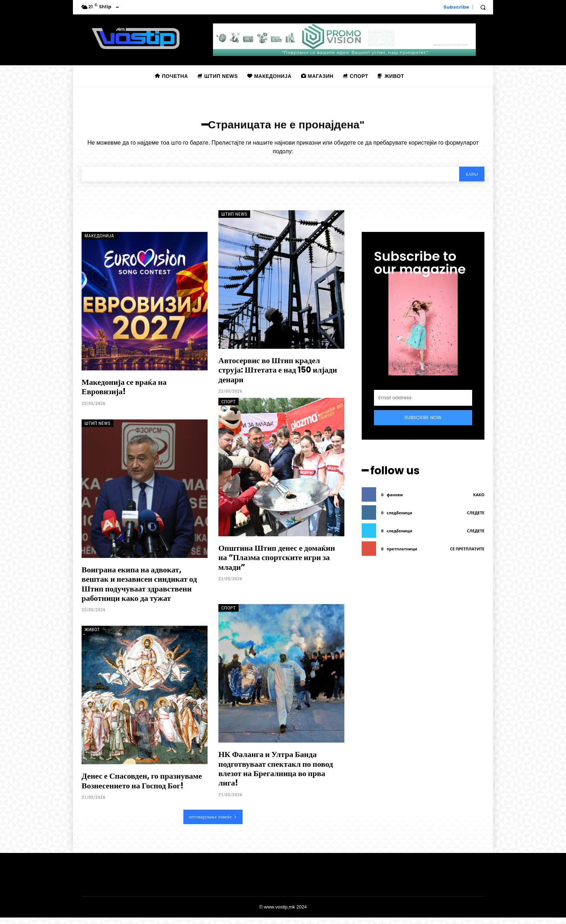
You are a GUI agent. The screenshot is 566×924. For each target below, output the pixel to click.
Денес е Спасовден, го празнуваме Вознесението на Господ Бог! (142, 787)
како (479, 500)
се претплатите (467, 554)
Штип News (234, 221)
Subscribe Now (423, 424)
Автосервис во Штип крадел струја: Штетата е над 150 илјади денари (278, 377)
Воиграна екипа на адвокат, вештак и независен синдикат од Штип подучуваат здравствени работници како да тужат (139, 590)
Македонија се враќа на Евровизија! (124, 393)
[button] (483, 7)
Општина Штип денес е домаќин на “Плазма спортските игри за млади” (277, 564)
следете (476, 518)
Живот (92, 636)
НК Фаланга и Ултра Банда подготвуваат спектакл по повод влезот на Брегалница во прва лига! (276, 775)
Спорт (228, 408)
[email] (423, 404)
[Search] (469, 179)
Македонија (99, 242)
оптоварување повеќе (213, 823)
